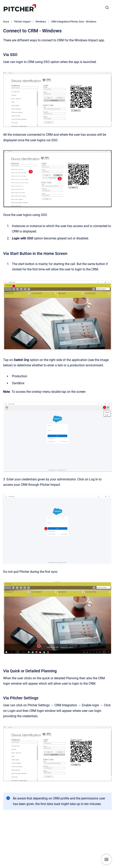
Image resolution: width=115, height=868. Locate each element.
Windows (41, 22)
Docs (6, 22)
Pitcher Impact (22, 22)
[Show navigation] (106, 859)
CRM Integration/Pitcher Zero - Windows (74, 22)
